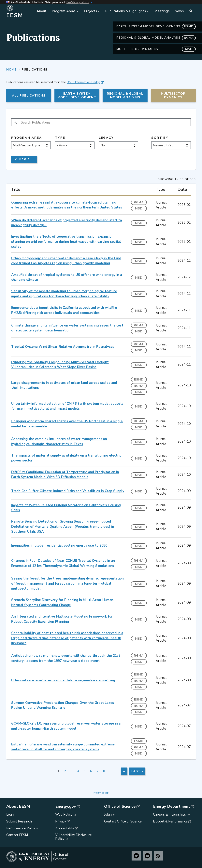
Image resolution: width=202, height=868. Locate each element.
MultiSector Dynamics (156, 49)
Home (11, 70)
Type (60, 138)
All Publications (29, 96)
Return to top (101, 793)
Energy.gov (66, 807)
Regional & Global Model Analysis (156, 38)
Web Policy (64, 815)
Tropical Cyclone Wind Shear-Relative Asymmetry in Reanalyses (63, 347)
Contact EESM (17, 835)
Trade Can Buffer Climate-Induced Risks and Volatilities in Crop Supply (68, 491)
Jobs (107, 815)
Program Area (27, 138)
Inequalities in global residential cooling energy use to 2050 (59, 546)
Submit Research (19, 821)
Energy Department (172, 807)
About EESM (18, 807)
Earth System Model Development (156, 27)
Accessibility (65, 828)
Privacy (61, 821)
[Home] (19, 11)
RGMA (139, 202)
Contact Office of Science (123, 821)
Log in (11, 815)
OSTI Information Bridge (84, 82)
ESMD (139, 380)
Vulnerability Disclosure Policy (73, 837)
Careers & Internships (169, 815)
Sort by (160, 138)
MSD (139, 208)
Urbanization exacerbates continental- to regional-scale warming (63, 680)
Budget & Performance (170, 821)
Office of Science (120, 807)
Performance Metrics (22, 828)
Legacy (106, 138)
